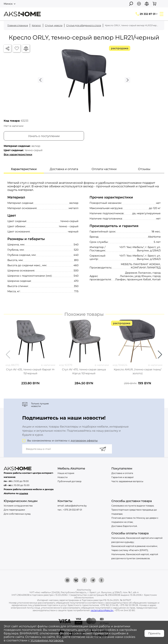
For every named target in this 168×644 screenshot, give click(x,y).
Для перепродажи (14, 510)
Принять (154, 633)
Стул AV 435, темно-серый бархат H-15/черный (31, 371)
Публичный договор (69, 481)
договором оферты (84, 441)
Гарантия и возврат (123, 477)
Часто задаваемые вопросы (127, 481)
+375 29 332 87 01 (73, 510)
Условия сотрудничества (18, 506)
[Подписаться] (103, 449)
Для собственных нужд (17, 514)
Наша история (66, 473)
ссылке (24, 493)
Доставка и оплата (122, 473)
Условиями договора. (47, 640)
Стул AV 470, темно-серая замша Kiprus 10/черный (84, 371)
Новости (63, 477)
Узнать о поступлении (44, 136)
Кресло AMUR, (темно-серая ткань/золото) (138, 371)
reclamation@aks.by (102, 610)
